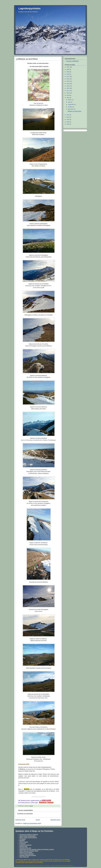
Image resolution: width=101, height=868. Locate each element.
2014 (68, 84)
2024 (68, 122)
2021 (68, 115)
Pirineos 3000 (23, 846)
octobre (70, 107)
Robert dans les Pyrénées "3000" (29, 851)
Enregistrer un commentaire (25, 814)
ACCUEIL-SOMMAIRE (72, 61)
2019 (68, 95)
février (70, 100)
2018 (68, 93)
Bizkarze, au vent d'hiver (75, 111)
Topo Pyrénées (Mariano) (27, 854)
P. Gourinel (23, 843)
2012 (68, 79)
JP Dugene (23, 839)
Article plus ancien (55, 820)
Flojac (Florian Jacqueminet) (28, 836)
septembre (71, 104)
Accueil (38, 820)
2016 (68, 88)
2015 (68, 86)
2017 (68, 91)
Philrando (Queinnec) (25, 845)
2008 (68, 69)
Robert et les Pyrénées (26, 852)
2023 (68, 120)
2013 (68, 81)
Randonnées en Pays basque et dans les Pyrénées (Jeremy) (37, 849)
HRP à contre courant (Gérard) (28, 838)
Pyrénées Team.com (25, 848)
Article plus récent (20, 820)
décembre (71, 109)
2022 (68, 117)
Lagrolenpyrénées (29, 8)
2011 (68, 77)
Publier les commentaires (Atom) (32, 823)
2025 (68, 124)
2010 (68, 74)
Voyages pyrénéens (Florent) (28, 855)
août (69, 102)
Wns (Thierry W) (24, 857)
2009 (68, 72)
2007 (68, 67)
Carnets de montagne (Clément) (29, 835)
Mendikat (22, 840)
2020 (68, 98)
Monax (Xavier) (24, 842)
